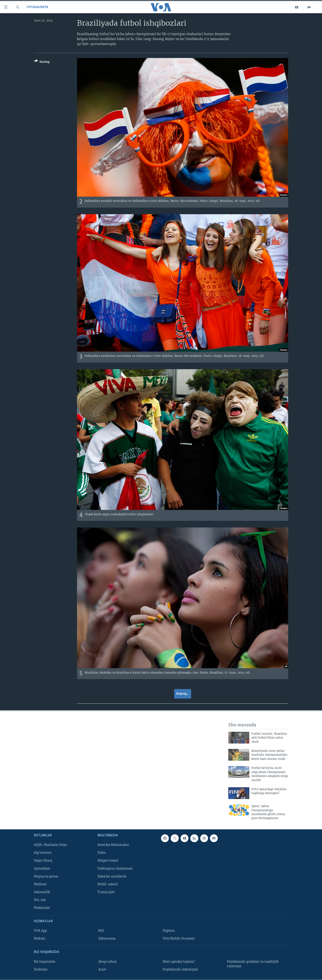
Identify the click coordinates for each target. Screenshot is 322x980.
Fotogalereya (37, 7)
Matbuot (40, 884)
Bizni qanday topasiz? (179, 961)
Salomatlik (42, 892)
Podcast (40, 939)
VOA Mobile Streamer (179, 939)
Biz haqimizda (44, 961)
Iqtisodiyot (42, 868)
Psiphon (169, 931)
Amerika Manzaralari (113, 845)
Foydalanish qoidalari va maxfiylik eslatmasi (253, 964)
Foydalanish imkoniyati (180, 969)
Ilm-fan (40, 900)
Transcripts (106, 892)
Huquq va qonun (46, 876)
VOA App (40, 931)
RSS (101, 931)
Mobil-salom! (108, 884)
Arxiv (102, 969)
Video (102, 853)
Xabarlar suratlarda (112, 876)
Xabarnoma (107, 939)
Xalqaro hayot (108, 861)
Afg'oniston (43, 853)
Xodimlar (41, 969)
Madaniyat (42, 908)
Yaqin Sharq (43, 861)
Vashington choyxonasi (115, 868)
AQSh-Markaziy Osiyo (50, 845)
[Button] (42, 62)
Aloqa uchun (108, 961)
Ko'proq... (183, 694)
